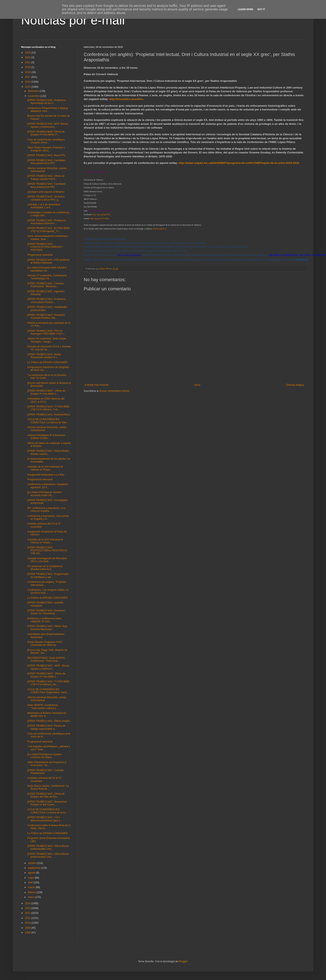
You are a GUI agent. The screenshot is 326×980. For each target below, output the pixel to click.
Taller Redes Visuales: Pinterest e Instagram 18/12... (46, 149)
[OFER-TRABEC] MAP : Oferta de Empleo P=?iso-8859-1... (46, 392)
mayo (31, 878)
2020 (28, 67)
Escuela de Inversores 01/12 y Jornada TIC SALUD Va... (49, 348)
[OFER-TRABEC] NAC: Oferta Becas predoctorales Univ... (48, 847)
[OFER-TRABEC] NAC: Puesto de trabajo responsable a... (46, 727)
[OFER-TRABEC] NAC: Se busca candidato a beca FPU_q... (46, 198)
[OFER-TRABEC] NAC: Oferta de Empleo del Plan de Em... (46, 795)
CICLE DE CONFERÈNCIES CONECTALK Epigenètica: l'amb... (48, 691)
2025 (28, 53)
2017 (28, 77)
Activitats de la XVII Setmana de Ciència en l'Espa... (45, 468)
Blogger (183, 961)
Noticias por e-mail (73, 20)
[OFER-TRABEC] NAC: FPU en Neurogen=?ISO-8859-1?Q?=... (46, 332)
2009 (28, 928)
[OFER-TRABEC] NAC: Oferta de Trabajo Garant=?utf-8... (46, 177)
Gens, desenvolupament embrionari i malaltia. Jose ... (48, 238)
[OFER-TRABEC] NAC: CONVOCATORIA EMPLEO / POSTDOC (45, 247)
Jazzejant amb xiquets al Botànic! (46, 192)
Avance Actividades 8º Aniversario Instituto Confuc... (46, 437)
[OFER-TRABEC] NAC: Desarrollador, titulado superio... (49, 452)
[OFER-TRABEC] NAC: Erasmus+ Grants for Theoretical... (46, 612)
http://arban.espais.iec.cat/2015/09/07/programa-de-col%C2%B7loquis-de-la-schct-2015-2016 (239, 163)
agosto (32, 873)
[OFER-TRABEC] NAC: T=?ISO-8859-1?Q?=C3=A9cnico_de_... (49, 683)
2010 (28, 923)
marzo (32, 887)
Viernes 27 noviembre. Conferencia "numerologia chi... (47, 277)
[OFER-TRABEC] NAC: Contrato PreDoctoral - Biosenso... (45, 285)
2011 (28, 918)
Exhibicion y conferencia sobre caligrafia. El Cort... (44, 620)
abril (31, 883)
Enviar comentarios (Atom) (114, 391)
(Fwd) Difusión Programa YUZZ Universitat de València (45, 644)
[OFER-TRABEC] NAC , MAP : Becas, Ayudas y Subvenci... (49, 667)
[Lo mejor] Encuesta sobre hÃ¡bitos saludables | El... (47, 269)
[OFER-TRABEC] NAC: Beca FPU (46, 155)
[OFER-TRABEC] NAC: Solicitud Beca (49, 415)
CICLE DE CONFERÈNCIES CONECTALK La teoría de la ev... (47, 811)
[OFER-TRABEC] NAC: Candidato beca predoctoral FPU (46, 162)
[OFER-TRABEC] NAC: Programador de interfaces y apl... (48, 575)
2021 (28, 62)
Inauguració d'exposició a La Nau (46, 475)
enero (32, 897)
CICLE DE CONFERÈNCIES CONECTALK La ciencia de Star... (48, 421)
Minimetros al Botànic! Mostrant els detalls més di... (47, 714)
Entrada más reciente (97, 385)
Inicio (197, 385)
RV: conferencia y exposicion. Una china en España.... (46, 510)
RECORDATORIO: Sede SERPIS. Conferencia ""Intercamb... (46, 659)
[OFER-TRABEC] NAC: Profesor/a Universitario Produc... (46, 301)
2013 (28, 908)
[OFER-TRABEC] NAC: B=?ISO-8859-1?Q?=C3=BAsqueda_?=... (49, 230)
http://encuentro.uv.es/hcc (126, 99)
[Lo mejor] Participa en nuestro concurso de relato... (44, 756)
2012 (28, 913)
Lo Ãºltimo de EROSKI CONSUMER (47, 362)
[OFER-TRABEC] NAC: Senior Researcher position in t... (44, 356)
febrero (32, 892)
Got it (261, 9)
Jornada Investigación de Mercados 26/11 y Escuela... (47, 560)
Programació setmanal (40, 255)
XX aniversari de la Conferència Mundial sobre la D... (45, 568)
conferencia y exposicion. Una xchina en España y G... (48, 517)
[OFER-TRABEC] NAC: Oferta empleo (49, 721)
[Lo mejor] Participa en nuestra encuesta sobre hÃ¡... (44, 494)
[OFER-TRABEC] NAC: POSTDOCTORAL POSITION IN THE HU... (47, 551)
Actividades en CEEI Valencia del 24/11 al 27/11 (46, 400)
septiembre (35, 868)
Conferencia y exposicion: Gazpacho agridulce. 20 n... (48, 486)
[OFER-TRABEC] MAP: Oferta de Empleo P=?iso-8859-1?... (46, 133)
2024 (28, 57)
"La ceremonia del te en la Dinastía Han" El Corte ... (47, 377)
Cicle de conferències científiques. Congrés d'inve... (46, 141)
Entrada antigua (295, 385)
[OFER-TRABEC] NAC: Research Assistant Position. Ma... (46, 316)
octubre (32, 863)
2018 (28, 72)
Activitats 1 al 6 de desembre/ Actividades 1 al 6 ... (44, 206)
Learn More (246, 9)
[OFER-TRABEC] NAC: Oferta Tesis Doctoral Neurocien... (47, 628)
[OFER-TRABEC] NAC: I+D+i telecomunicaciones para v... (45, 819)
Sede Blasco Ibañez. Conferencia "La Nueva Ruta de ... (48, 787)
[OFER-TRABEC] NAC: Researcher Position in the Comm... (47, 803)
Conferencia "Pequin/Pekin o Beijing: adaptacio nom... (48, 110)
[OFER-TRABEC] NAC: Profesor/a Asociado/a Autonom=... (46, 222)
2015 (28, 87)
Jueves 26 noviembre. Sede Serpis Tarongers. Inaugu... (47, 340)
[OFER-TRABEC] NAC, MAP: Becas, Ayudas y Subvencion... (48, 125)
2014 (28, 903)
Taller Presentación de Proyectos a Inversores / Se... (47, 764)
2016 (28, 82)
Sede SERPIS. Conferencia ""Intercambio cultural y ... (43, 707)
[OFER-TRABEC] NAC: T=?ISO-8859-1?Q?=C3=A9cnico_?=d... (49, 408)
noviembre (34, 96)
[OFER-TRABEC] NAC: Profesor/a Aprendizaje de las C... (46, 102)
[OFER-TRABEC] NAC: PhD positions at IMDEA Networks (48, 261)
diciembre (34, 91)
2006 (28, 933)
